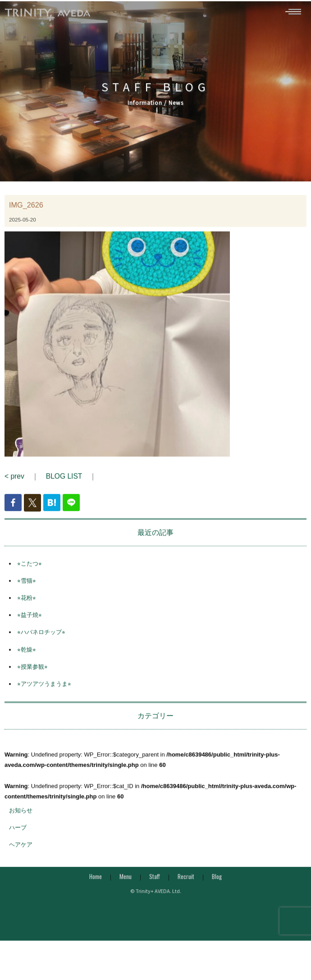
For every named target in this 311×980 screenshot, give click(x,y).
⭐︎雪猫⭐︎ (27, 592)
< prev (14, 488)
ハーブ (18, 839)
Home (96, 888)
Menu (126, 888)
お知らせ (21, 822)
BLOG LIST (64, 488)
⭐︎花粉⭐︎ (27, 609)
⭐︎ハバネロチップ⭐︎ (41, 644)
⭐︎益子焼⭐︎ (30, 627)
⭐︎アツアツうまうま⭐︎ (44, 695)
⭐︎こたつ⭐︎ (30, 575)
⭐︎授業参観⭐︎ (32, 678)
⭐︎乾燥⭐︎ (27, 661)
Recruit (186, 888)
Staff (155, 888)
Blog (217, 888)
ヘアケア (21, 856)
